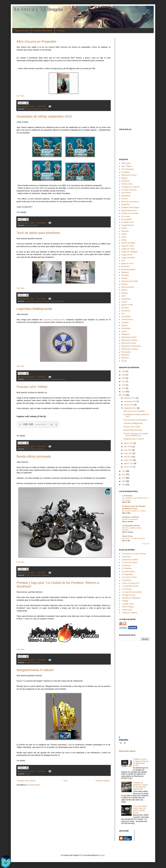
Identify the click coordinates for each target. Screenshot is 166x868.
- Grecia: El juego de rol (130, 583)
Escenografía (126, 219)
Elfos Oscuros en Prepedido (36, 42)
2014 (124, 392)
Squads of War (127, 305)
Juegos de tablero (128, 258)
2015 (124, 388)
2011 (124, 474)
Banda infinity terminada (34, 456)
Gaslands (125, 231)
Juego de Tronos (128, 246)
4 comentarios (41, 106)
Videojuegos (126, 328)
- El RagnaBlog (127, 574)
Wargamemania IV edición (35, 670)
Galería (28, 575)
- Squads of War (127, 604)
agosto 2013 (129, 443)
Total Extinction (127, 320)
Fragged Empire (127, 225)
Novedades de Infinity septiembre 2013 (44, 116)
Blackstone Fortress (129, 175)
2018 (124, 378)
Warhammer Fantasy (41, 109)
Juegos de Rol (127, 255)
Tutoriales (125, 323)
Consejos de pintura (129, 190)
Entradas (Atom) (34, 785)
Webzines (125, 358)
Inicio (66, 781)
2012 (124, 471)
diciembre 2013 (130, 398)
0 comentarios (41, 223)
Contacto (61, 31)
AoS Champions (128, 169)
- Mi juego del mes (128, 595)
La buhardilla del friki (131, 526)
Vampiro (124, 325)
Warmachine (61, 379)
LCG (123, 261)
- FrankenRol (126, 580)
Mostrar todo (146, 544)
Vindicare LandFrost (130, 517)
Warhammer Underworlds (131, 346)
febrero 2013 (129, 463)
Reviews (124, 293)
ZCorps (124, 361)
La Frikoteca (127, 496)
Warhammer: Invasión (130, 349)
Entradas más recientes (26, 781)
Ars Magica (126, 172)
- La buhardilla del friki (130, 586)
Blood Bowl (126, 181)
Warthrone (125, 355)
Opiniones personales (130, 281)
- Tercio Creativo (128, 607)
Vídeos (53, 301)
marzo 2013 (128, 460)
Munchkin (125, 275)
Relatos (124, 290)
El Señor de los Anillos (130, 213)
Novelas (124, 278)
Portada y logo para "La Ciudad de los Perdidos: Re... (135, 435)
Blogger (102, 855)
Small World (126, 299)
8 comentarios (41, 299)
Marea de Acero (127, 264)
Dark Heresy (126, 193)
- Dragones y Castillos (130, 560)
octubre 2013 (129, 405)
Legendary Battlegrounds (34, 309)
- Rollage (125, 601)
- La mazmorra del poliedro (132, 592)
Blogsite (28, 774)
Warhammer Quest (129, 343)
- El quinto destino (128, 571)
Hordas (124, 234)
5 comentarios (41, 660)
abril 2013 (128, 457)
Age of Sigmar (127, 166)
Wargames (29, 109)
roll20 (123, 296)
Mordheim (46, 301)
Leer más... (21, 96)
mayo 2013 (128, 453)
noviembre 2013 (130, 401)
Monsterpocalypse (128, 269)
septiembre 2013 (130, 408)
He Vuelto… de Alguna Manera (133, 538)
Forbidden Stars (127, 222)
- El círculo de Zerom (129, 563)
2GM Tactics (126, 163)
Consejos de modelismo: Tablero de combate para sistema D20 (141, 786)
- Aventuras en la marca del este (134, 554)
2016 (124, 385)
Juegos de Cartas (128, 249)
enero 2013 (128, 467)
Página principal (22, 31)
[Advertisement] (134, 81)
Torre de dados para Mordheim (38, 233)
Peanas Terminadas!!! (130, 519)
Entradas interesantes (43, 31)
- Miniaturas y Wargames (131, 598)
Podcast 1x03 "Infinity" (32, 387)
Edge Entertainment (129, 210)
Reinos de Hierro (128, 287)
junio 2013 (128, 450)
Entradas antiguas (103, 781)
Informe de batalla (128, 243)
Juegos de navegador (130, 252)
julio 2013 (128, 447)
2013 (124, 395)
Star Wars (125, 308)
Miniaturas (125, 266)
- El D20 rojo (126, 566)
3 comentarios (41, 771)
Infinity (27, 225)
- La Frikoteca (127, 589)
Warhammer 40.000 (129, 337)
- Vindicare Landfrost (129, 613)
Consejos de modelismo (33, 301)
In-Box (124, 237)
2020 (124, 371)
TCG (123, 314)
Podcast (33, 449)
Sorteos (124, 302)
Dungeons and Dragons (130, 207)
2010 (124, 478)
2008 (124, 485)
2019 (124, 375)
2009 (124, 481)
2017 (124, 382)
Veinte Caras (127, 536)
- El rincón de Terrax (129, 577)
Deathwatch (126, 196)
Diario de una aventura (130, 202)
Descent (124, 199)
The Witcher (126, 317)
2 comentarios (41, 572)
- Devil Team (126, 557)
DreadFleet (126, 205)
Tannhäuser (126, 311)
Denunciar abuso (127, 751)
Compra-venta (127, 184)
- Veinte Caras (127, 610)
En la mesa (126, 216)
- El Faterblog (126, 568)
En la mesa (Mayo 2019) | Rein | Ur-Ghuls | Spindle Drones (140, 809)
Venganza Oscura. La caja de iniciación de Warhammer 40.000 (141, 762)
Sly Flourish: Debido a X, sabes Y (134, 511)
